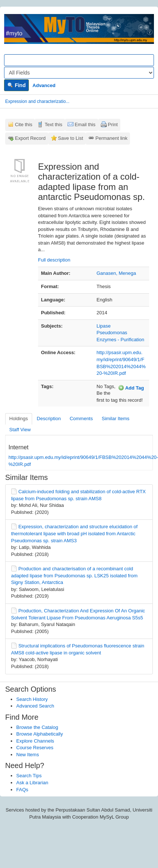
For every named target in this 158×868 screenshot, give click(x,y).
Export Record (30, 138)
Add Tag (131, 388)
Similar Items (115, 419)
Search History (32, 699)
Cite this (24, 125)
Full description (54, 260)
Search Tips (29, 776)
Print (113, 125)
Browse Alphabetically (39, 734)
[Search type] (79, 73)
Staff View (20, 430)
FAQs (22, 790)
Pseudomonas (112, 333)
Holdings (19, 419)
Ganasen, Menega (116, 273)
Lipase (104, 326)
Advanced (44, 85)
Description (49, 419)
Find (16, 85)
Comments (81, 419)
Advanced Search (35, 706)
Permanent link (112, 138)
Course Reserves (35, 748)
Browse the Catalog (37, 727)
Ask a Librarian (32, 783)
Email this (85, 125)
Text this (54, 125)
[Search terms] (79, 60)
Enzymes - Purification (121, 340)
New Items (28, 755)
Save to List (71, 138)
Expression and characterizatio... (37, 101)
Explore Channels (35, 741)
